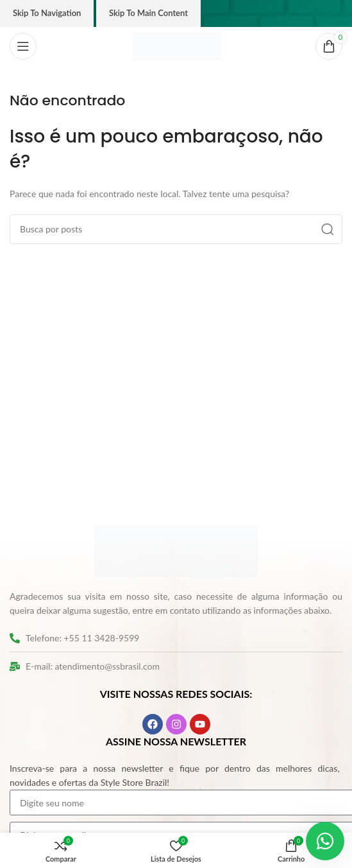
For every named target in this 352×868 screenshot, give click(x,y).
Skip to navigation (47, 13)
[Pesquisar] (176, 229)
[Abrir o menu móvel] (23, 46)
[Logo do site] (176, 45)
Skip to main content (148, 13)
